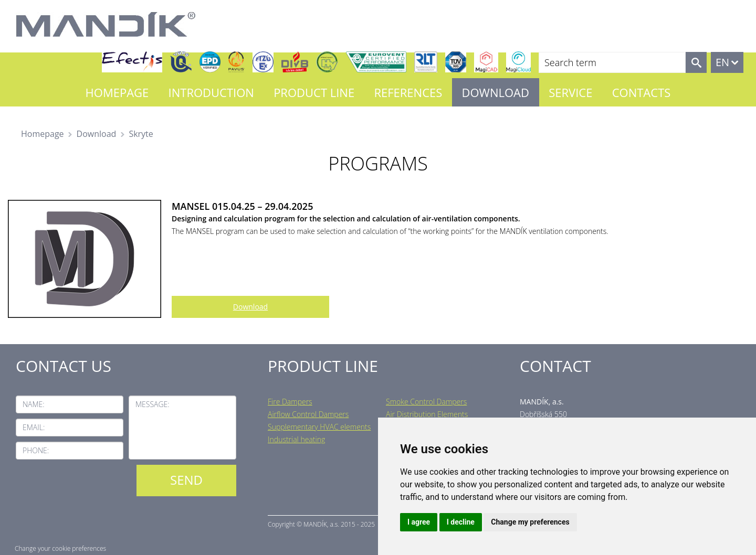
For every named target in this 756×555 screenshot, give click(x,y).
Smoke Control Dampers (426, 402)
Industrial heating (296, 439)
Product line (314, 92)
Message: (153, 404)
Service (570, 92)
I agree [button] (419, 522)
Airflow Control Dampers (308, 414)
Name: (34, 404)
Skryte (141, 134)
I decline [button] (461, 522)
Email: (34, 427)
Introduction (211, 92)
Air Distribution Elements (427, 414)
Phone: (36, 450)
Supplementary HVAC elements (319, 427)
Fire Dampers (290, 402)
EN (722, 62)
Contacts (642, 92)
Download (496, 92)
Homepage (117, 92)
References (408, 92)
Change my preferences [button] (530, 522)
